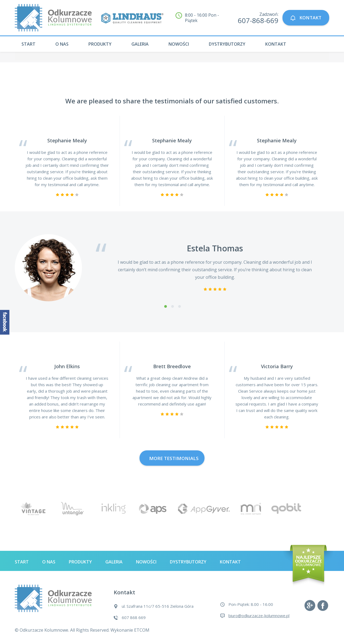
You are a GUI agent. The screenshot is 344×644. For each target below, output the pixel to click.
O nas (62, 44)
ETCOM (142, 630)
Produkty (100, 44)
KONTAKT (306, 18)
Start (28, 44)
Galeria (140, 44)
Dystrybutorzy (227, 44)
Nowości (179, 44)
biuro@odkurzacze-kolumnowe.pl (259, 616)
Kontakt (276, 44)
